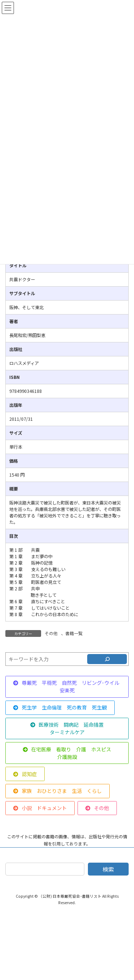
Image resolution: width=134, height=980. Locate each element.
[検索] (107, 659)
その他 (51, 633)
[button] (67, 687)
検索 (108, 869)
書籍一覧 (74, 633)
